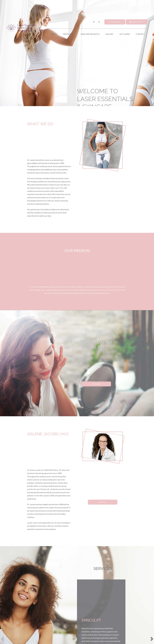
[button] (152, 638)
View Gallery (96, 384)
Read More (103, 502)
